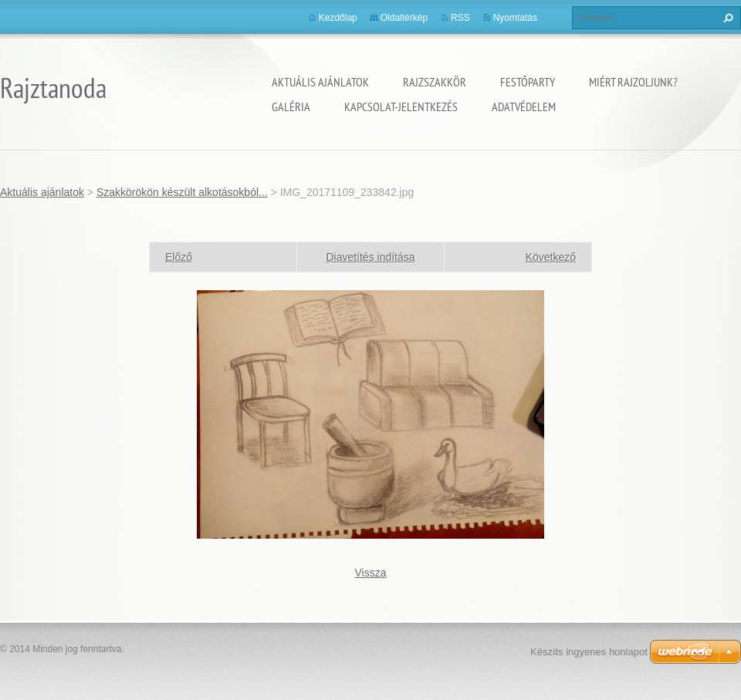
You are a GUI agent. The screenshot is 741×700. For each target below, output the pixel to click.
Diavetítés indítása (370, 257)
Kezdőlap (338, 18)
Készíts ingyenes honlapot (589, 652)
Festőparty (528, 82)
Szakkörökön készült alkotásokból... (182, 192)
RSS (460, 18)
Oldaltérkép (404, 18)
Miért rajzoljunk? (633, 82)
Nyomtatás (515, 18)
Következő (551, 257)
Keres (726, 18)
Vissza (371, 573)
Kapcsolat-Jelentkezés (401, 107)
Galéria (291, 107)
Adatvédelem (524, 107)
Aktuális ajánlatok (320, 82)
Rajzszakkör (435, 82)
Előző (179, 257)
